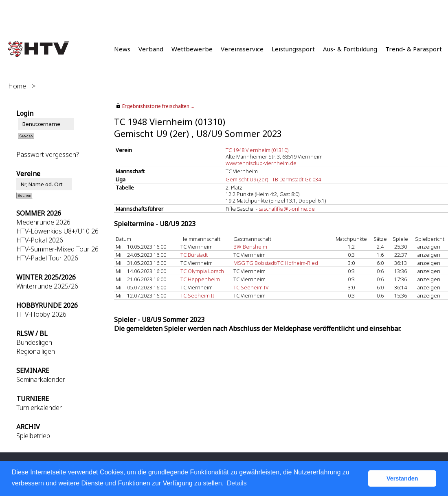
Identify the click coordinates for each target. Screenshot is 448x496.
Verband (151, 49)
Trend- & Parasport (414, 49)
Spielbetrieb (33, 436)
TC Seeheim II (197, 295)
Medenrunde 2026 (43, 222)
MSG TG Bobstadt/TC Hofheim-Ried (276, 263)
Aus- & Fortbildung (350, 49)
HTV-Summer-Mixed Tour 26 (57, 249)
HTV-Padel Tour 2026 (47, 258)
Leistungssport (293, 49)
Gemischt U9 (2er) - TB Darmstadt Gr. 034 (273, 179)
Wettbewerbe (192, 49)
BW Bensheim (250, 247)
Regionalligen (36, 351)
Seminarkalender (41, 379)
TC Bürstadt (194, 255)
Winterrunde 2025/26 (47, 286)
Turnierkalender (39, 408)
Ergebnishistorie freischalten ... (158, 106)
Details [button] (237, 483)
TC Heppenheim (200, 279)
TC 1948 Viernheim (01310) (257, 150)
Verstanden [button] (402, 478)
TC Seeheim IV (251, 287)
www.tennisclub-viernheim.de (261, 163)
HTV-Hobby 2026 (41, 314)
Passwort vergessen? (47, 154)
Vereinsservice (242, 49)
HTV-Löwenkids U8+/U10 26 (57, 231)
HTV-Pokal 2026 (40, 240)
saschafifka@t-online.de (287, 209)
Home (17, 86)
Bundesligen (34, 342)
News (122, 49)
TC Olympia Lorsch (202, 271)
